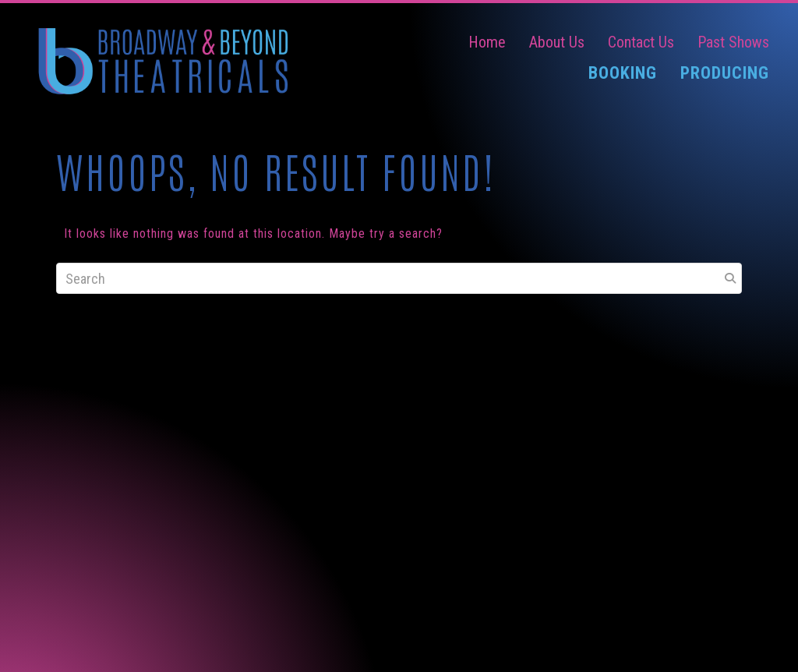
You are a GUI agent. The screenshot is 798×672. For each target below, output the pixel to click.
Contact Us (641, 42)
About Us (557, 42)
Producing (725, 73)
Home (487, 42)
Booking (623, 73)
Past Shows (733, 42)
